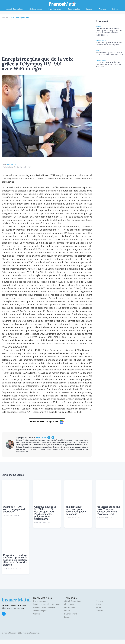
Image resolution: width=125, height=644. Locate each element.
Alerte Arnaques (35, 9)
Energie (89, 9)
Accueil (5, 18)
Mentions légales (40, 611)
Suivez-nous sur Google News (47, 422)
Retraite (115, 9)
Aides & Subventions (14, 9)
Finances (102, 9)
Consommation (74, 9)
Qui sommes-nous (41, 601)
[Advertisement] (47, 37)
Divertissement (71, 614)
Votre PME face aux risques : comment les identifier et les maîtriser (108, 64)
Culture (67, 611)
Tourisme (99, 611)
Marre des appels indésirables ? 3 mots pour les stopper (109, 44)
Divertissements (55, 9)
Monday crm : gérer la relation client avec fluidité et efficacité (109, 54)
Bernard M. (12, 164)
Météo (98, 607)
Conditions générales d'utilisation (47, 604)
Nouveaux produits (20, 18)
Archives (37, 614)
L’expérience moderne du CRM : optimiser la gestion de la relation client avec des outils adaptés (109, 32)
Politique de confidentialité (44, 607)
